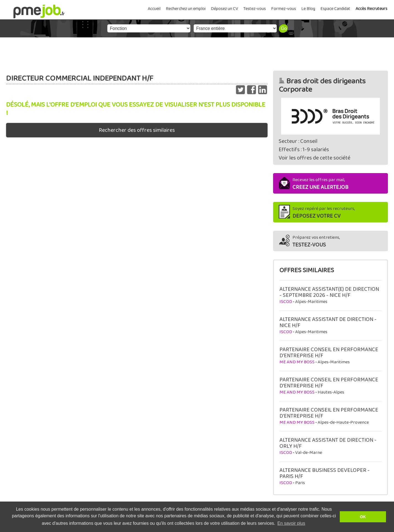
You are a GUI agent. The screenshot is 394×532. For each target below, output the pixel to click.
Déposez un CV (224, 9)
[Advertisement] (197, 53)
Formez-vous (284, 9)
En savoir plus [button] (291, 523)
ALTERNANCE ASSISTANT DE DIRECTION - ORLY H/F (328, 443)
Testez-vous (255, 9)
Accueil (154, 9)
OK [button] (363, 517)
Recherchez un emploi (186, 9)
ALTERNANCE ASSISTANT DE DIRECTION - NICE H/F (328, 322)
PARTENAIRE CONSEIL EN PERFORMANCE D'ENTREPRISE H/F (329, 353)
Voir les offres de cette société (314, 158)
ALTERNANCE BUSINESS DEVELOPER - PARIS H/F (325, 473)
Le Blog (308, 9)
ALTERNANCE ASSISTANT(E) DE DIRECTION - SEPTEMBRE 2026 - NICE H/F (329, 292)
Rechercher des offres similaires (137, 130)
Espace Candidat (335, 9)
